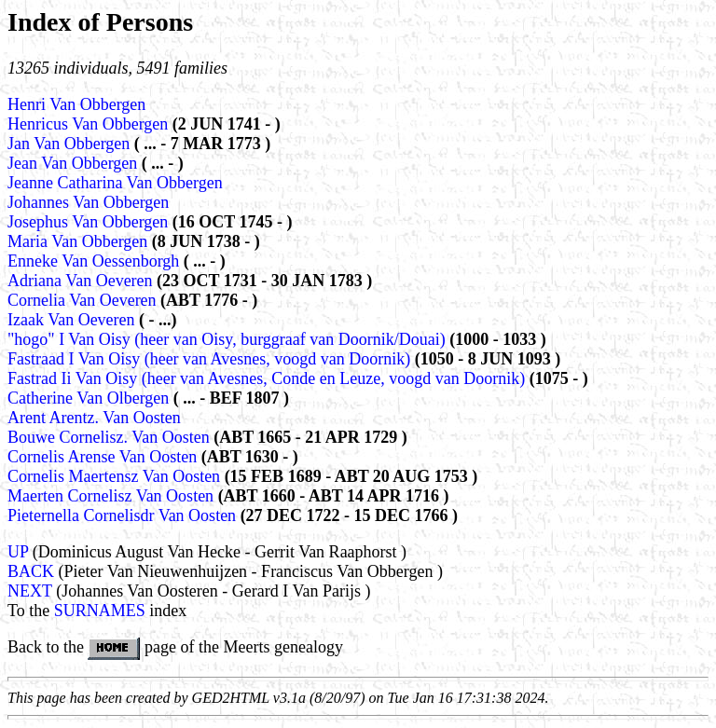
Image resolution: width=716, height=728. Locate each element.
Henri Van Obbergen (76, 104)
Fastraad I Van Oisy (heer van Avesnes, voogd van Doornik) (209, 359)
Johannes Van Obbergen (88, 202)
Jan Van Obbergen (71, 144)
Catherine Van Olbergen (90, 398)
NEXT (30, 591)
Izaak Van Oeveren (73, 320)
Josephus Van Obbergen (90, 222)
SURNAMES (100, 611)
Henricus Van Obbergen (90, 124)
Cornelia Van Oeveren (84, 300)
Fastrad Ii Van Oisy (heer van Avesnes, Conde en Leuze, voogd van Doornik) (266, 378)
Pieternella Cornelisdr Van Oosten (124, 515)
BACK (31, 571)
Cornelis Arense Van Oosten (104, 457)
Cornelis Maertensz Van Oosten (116, 476)
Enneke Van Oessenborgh (96, 261)
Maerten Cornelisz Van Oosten (113, 496)
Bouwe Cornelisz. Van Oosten (110, 437)
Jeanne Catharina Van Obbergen (115, 183)
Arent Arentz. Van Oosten (94, 418)
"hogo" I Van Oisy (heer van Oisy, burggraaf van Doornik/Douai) (227, 339)
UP (18, 552)
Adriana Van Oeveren (82, 281)
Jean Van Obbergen (75, 163)
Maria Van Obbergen (80, 241)
